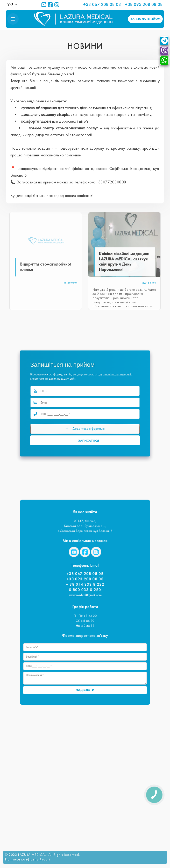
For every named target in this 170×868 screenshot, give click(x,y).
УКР (11, 5)
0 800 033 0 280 (85, 593)
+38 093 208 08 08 (144, 5)
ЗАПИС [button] (145, 19)
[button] (13, 19)
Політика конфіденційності (28, 858)
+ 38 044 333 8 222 (85, 589)
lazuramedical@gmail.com (85, 597)
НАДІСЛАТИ (85, 670)
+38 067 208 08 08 (102, 5)
